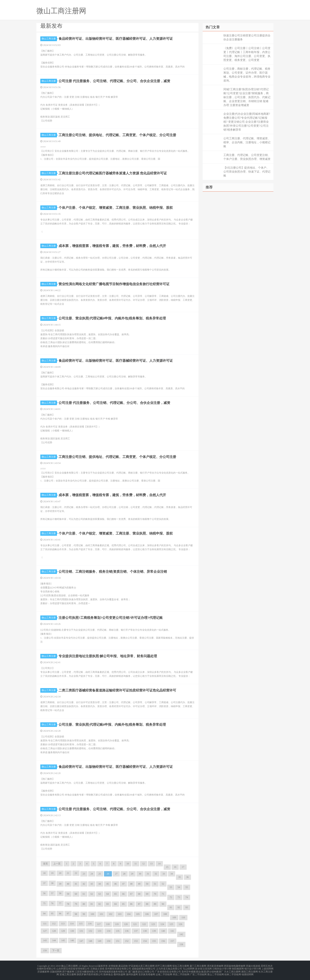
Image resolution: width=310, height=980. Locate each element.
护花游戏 (133, 966)
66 (123, 894)
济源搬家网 (43, 971)
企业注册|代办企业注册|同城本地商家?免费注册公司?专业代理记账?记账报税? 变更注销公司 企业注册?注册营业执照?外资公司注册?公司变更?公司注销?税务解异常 (247, 122)
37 (44, 883)
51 (155, 884)
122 (144, 924)
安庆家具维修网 (147, 973)
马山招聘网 (189, 968)
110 (183, 917)
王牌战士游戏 (97, 968)
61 (84, 894)
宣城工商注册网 (68, 973)
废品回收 (123, 966)
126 (181, 924)
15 (167, 867)
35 (180, 877)
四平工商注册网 (164, 966)
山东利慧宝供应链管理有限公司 (73, 968)
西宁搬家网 (68, 971)
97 (68, 914)
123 (153, 924)
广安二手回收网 (198, 973)
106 (147, 914)
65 (115, 894)
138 (145, 931)
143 (45, 940)
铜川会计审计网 (253, 968)
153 (136, 941)
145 (63, 940)
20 (60, 873)
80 (84, 904)
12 (144, 864)
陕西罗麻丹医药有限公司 (90, 973)
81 (92, 904)
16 (175, 867)
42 (84, 884)
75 (44, 903)
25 (100, 874)
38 (52, 883)
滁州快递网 (132, 973)
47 (123, 884)
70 (155, 894)
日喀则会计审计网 (222, 968)
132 (90, 931)
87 (139, 904)
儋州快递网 (119, 973)
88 (147, 904)
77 (60, 903)
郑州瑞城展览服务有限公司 (113, 971)
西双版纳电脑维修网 (235, 966)
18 (44, 873)
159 (45, 951)
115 (81, 924)
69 (147, 894)
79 (76, 904)
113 (63, 924)
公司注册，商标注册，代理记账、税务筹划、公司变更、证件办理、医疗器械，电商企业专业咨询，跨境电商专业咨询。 (247, 75)
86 (131, 904)
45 (108, 884)
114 (72, 924)
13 (151, 864)
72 (171, 897)
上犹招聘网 (267, 968)
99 (84, 914)
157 (172, 941)
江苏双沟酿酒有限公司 (87, 971)
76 (52, 903)
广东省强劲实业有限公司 (168, 971)
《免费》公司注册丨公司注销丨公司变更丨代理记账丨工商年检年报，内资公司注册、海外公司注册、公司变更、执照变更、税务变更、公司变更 (247, 54)
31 (148, 874)
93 (187, 907)
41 (76, 884)
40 (68, 884)
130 (72, 931)
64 (108, 894)
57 (52, 893)
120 (126, 924)
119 (117, 924)
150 (109, 941)
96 (60, 914)
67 (131, 894)
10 (128, 864)
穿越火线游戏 (253, 966)
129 (63, 931)
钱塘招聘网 (248, 973)
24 (92, 874)
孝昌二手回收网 (181, 973)
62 (92, 894)
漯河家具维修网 (215, 966)
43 (92, 884)
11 (136, 864)
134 (109, 931)
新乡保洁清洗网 (203, 968)
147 (81, 941)
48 (131, 884)
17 (183, 867)
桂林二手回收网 (233, 973)
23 (84, 874)
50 (147, 884)
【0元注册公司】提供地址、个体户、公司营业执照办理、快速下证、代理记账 (247, 172)
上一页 (57, 864)
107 (156, 914)
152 (127, 941)
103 (120, 914)
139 (154, 931)
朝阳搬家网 (238, 968)
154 (145, 941)
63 (100, 894)
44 (100, 884)
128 (54, 931)
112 (54, 924)
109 (174, 917)
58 (60, 893)
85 (123, 904)
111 (45, 924)
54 (179, 887)
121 (135, 924)
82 (100, 904)
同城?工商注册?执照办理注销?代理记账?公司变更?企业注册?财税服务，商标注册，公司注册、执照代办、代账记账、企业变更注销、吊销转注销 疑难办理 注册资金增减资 (247, 97)
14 (159, 864)
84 (115, 904)
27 (116, 874)
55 (187, 887)
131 (81, 931)
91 (171, 907)
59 (68, 894)
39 (60, 884)
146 (72, 940)
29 (132, 874)
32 (156, 874)
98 (76, 914)
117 (99, 924)
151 (118, 941)
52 (163, 884)
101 (101, 914)
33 (164, 874)
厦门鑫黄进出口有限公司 (141, 971)
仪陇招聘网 (56, 971)
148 (90, 941)
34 (172, 874)
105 (138, 914)
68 (139, 894)
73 (179, 897)
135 (118, 931)
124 (162, 924)
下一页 (56, 951)
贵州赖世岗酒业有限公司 (118, 968)
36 (187, 877)
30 (140, 874)
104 (129, 914)
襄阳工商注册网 (250, 971)
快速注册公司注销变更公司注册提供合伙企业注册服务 (247, 38)
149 (99, 941)
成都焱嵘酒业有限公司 (144, 968)
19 (52, 873)
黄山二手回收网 (215, 973)
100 (92, 914)
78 (68, 904)
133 (99, 931)
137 (136, 931)
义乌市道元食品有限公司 (169, 968)
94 (44, 914)
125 (171, 924)
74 (187, 897)
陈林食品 (108, 973)
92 (179, 907)
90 (163, 904)
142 (181, 934)
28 (124, 874)
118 (108, 924)
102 (111, 914)
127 (45, 931)
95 (52, 914)
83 (108, 904)
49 (139, 884)
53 (171, 887)
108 (165, 914)
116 (90, 924)
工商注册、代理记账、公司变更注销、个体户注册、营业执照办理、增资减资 (247, 157)
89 (155, 904)
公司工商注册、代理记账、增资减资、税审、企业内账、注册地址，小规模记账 (247, 142)
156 (163, 941)
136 (127, 931)
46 (115, 884)
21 (68, 873)
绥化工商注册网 (181, 966)
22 (76, 873)
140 (163, 931)
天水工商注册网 (232, 971)
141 (172, 931)
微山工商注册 (49, 39)
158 (181, 944)
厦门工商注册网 (198, 966)
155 (154, 941)
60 (76, 894)
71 (163, 894)
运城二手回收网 (164, 973)
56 (44, 893)
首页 (45, 864)
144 (54, 940)
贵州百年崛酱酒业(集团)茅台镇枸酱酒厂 (202, 971)
